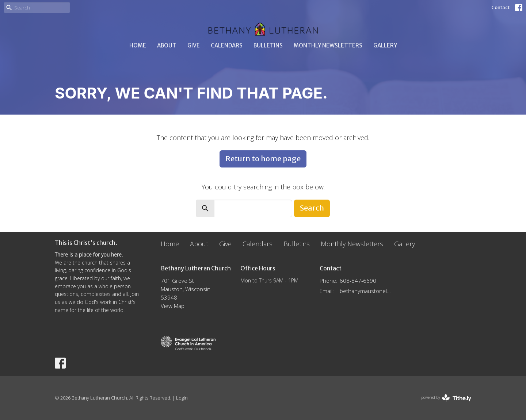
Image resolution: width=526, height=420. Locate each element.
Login (182, 398)
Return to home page (263, 159)
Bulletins (268, 45)
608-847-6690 (358, 281)
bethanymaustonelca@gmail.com (366, 291)
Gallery (385, 45)
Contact (500, 7)
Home (138, 45)
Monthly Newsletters (328, 45)
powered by (446, 398)
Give (194, 45)
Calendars (227, 45)
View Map (173, 306)
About (167, 45)
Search (312, 208)
